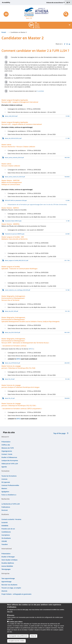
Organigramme (7, 451)
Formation (5, 471)
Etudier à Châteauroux (9, 457)
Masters (4, 488)
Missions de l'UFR (8, 448)
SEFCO (31, 349)
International (7, 549)
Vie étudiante (6, 538)
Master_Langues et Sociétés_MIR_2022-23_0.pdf (16, 260)
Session (12, 617)
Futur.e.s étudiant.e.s (9, 495)
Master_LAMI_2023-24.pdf (11, 116)
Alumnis (4, 591)
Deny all (33, 638)
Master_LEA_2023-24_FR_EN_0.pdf (13, 138)
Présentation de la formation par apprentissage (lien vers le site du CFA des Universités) (37, 204)
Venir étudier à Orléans (9, 560)
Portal (4, 32)
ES (68, 2)
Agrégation (5, 492)
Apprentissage (6, 582)
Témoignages (6, 569)
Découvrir (5, 437)
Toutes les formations (9, 476)
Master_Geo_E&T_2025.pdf (11, 311)
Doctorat (5, 510)
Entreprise (5, 573)
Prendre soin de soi (8, 529)
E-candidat (40, 91)
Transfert (5, 544)
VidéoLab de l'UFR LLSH (10, 464)
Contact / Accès (7, 454)
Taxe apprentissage (8, 578)
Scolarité (5, 522)
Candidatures (6, 532)
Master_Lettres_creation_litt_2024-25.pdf (15, 177)
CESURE (4, 541)
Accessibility (6, 2)
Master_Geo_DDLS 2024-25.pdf (12, 332)
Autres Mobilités (7, 566)
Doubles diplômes (8, 563)
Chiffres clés (6, 445)
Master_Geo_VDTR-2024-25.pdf (12, 363)
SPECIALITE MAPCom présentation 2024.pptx (16, 200)
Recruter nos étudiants (9, 585)
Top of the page (59, 433)
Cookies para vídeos (16, 624)
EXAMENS (5, 526)
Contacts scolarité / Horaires (11, 519)
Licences (4, 479)
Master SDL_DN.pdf (10, 379)
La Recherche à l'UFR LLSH (11, 504)
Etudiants (5, 514)
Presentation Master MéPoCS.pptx (13, 221)
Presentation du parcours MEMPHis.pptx (15, 234)
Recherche (6, 499)
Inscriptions (6, 535)
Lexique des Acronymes (10, 460)
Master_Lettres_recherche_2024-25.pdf (14, 158)
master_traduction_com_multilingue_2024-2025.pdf (17, 290)
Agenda (4, 467)
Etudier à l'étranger (8, 557)
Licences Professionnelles (10, 485)
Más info (10, 614)
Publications (6, 507)
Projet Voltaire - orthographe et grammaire (16, 594)
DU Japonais (6, 482)
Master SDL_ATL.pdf (10, 398)
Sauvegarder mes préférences (18, 638)
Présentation (6, 442)
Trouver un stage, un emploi (11, 588)
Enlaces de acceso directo (55, 3)
